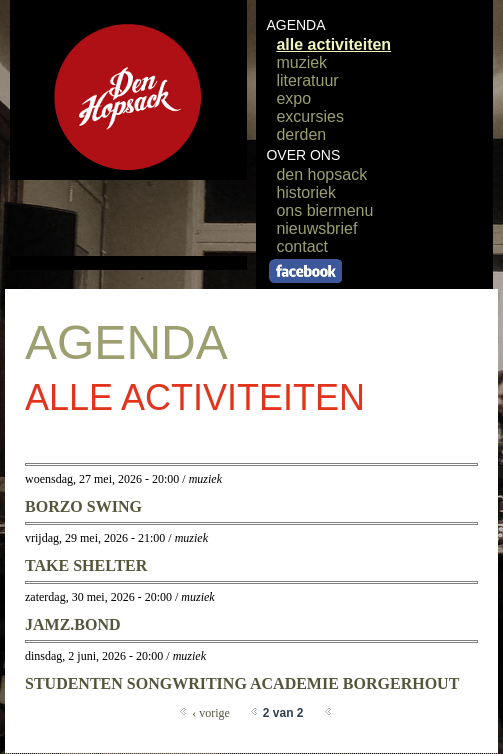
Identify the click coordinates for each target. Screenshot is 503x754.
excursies (310, 116)
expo (293, 98)
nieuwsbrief (316, 228)
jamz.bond (73, 624)
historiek (306, 192)
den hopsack (321, 174)
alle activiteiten (333, 44)
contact (302, 246)
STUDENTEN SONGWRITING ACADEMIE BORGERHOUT (242, 683)
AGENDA (295, 25)
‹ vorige (211, 713)
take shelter (86, 565)
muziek (301, 62)
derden (301, 134)
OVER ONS (303, 155)
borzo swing (83, 506)
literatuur (307, 80)
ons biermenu (324, 210)
